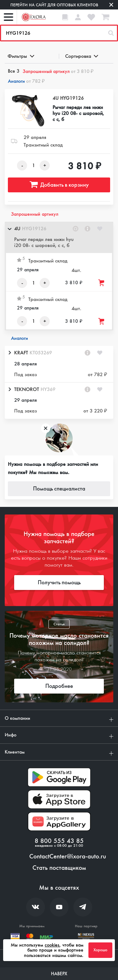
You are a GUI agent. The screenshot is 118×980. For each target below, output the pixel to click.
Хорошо (100, 950)
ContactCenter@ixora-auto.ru (68, 857)
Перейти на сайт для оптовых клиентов (54, 5)
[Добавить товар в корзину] (102, 283)
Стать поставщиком (59, 868)
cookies (52, 945)
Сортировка (81, 56)
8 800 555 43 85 (59, 841)
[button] (59, 237)
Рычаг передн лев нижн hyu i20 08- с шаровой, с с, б (78, 113)
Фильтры (20, 56)
